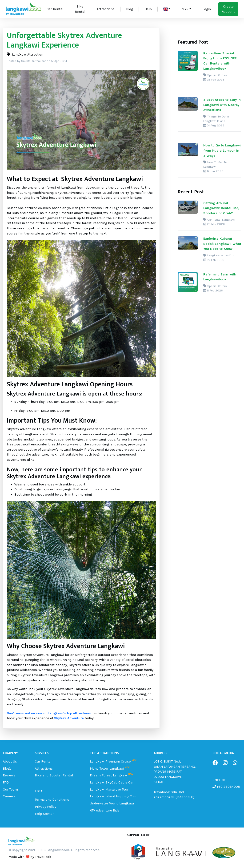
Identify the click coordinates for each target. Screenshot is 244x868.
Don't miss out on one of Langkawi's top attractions (49, 713)
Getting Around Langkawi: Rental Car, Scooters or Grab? (221, 208)
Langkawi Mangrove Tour (109, 789)
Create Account (228, 9)
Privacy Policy (46, 807)
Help (148, 9)
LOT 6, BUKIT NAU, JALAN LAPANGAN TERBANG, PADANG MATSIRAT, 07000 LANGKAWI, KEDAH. (175, 772)
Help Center (44, 814)
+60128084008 (228, 787)
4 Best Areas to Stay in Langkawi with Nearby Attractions (222, 105)
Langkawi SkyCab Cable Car (112, 782)
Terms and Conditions (52, 800)
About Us (10, 761)
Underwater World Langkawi (112, 803)
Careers (9, 796)
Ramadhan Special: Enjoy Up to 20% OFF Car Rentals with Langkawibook (220, 61)
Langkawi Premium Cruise (110, 761)
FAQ (6, 782)
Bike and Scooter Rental (54, 775)
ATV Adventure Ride (105, 810)
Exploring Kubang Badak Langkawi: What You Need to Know (222, 244)
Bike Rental (80, 9)
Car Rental (55, 9)
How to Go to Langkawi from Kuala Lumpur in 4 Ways (222, 150)
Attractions (106, 9)
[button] (167, 9)
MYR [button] (185, 9)
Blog (130, 9)
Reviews (9, 775)
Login (207, 9)
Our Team (10, 789)
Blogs (7, 769)
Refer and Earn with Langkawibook (220, 277)
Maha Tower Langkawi (107, 769)
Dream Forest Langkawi (109, 775)
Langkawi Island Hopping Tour (113, 796)
